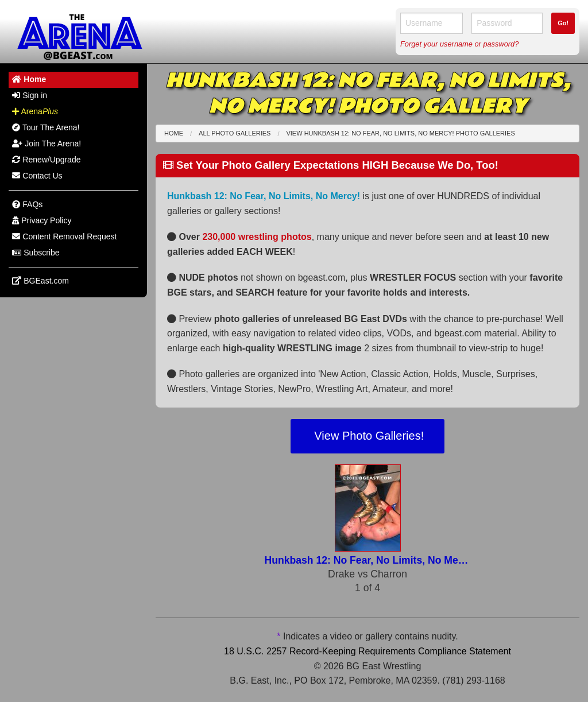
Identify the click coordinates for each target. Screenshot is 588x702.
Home (174, 133)
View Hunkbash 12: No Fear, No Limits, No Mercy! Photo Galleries (400, 133)
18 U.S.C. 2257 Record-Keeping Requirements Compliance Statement (367, 651)
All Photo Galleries (235, 133)
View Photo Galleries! (367, 436)
